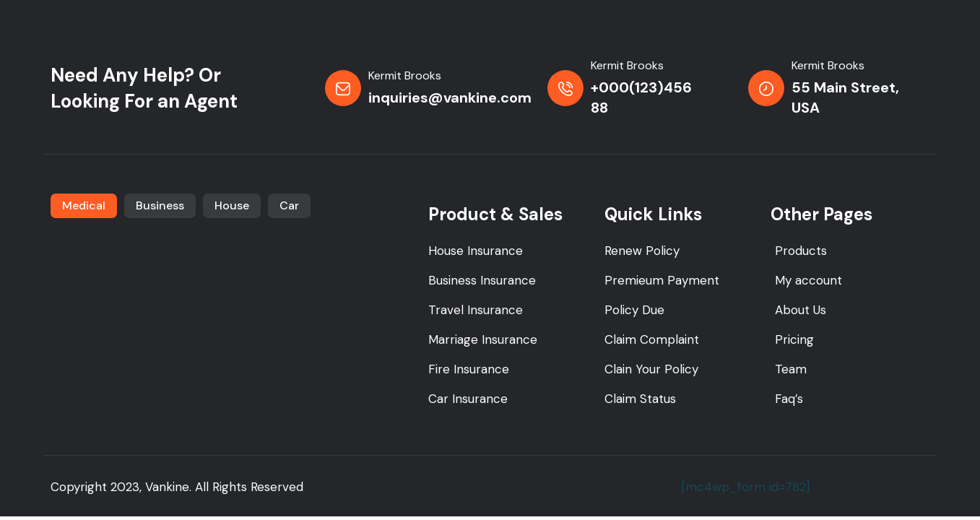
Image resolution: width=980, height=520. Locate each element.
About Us (801, 310)
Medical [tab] (84, 205)
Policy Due (634, 310)
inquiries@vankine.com (450, 97)
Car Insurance (468, 399)
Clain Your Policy (651, 369)
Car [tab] (289, 205)
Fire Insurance (469, 369)
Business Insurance (482, 280)
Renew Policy (642, 251)
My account (808, 280)
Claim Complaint (652, 339)
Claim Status (640, 399)
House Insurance (476, 251)
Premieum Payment (662, 280)
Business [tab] (160, 205)
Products (801, 251)
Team (791, 369)
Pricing (794, 339)
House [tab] (232, 205)
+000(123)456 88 (641, 97)
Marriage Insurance (483, 339)
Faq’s (789, 399)
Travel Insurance (476, 310)
